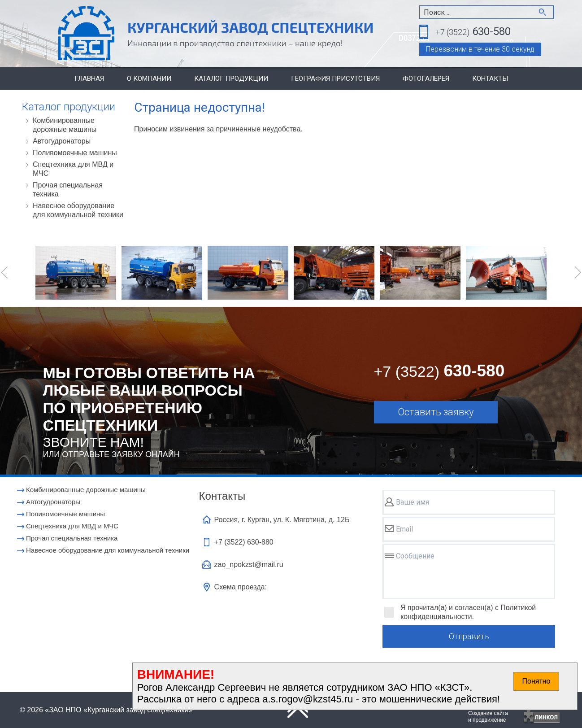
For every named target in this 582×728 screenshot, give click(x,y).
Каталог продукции (231, 78)
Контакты (490, 78)
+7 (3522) (244, 542)
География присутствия (335, 78)
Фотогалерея (426, 78)
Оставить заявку (436, 412)
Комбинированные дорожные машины (65, 125)
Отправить (469, 636)
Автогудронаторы (62, 141)
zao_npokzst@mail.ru (249, 565)
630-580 (473, 32)
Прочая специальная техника (68, 190)
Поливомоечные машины (75, 153)
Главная (89, 78)
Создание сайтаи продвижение (488, 717)
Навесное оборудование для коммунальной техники (78, 210)
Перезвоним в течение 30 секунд (480, 49)
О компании (149, 78)
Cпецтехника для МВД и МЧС (73, 169)
